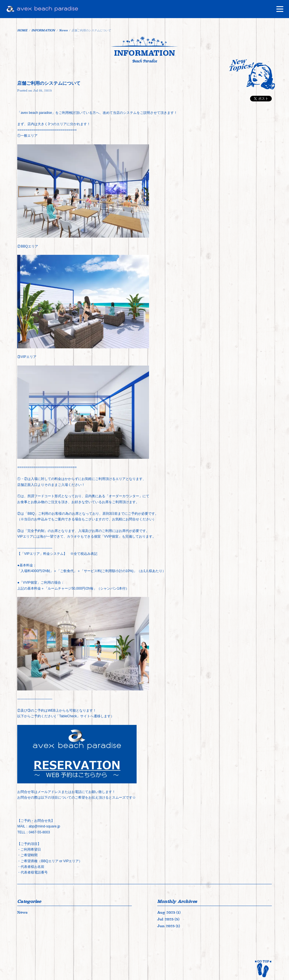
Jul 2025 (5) (168, 919)
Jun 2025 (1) (168, 926)
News (22, 912)
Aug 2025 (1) (169, 912)
